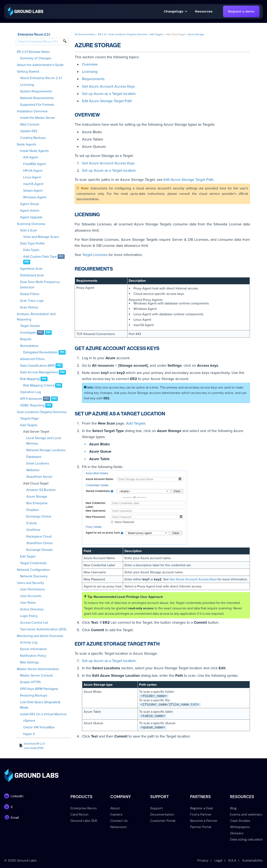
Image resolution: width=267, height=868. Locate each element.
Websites (33, 470)
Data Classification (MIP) (37, 366)
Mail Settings (29, 662)
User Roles (28, 603)
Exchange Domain (40, 550)
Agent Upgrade (31, 217)
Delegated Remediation (40, 352)
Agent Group (29, 204)
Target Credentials (33, 563)
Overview (90, 64)
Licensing (27, 85)
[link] (25, 11)
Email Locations (38, 463)
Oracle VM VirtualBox (39, 727)
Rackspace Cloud (39, 536)
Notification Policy (33, 656)
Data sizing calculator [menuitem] (246, 839)
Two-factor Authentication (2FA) (43, 629)
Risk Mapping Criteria (39, 385)
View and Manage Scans (41, 237)
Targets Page (29, 418)
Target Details (30, 326)
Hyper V (29, 734)
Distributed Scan (32, 275)
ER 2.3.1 (102, 34)
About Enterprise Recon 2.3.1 (41, 78)
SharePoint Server (39, 477)
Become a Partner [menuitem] (204, 821)
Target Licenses (95, 255)
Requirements (93, 79)
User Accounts (31, 596)
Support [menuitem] (156, 808)
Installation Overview (32, 111)
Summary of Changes (36, 58)
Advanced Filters (32, 359)
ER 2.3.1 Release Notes (33, 52)
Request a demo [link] (241, 11)
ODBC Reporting (32, 405)
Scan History (29, 307)
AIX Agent (31, 157)
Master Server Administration (38, 669)
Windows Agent (35, 197)
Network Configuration (33, 570)
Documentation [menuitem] (162, 814)
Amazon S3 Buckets (41, 490)
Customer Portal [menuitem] (163, 821)
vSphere (29, 721)
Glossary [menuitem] (237, 833)
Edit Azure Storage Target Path (107, 101)
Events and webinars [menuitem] (246, 814)
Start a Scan (29, 230)
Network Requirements (37, 98)
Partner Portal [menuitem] (201, 827)
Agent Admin (30, 211)
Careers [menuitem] (116, 814)
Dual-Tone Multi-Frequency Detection (40, 285)
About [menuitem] (115, 808)
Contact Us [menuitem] (119, 821)
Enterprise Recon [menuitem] (84, 808)
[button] (204, 11)
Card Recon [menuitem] (79, 814)
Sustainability (253, 860)
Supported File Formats (37, 105)
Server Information (33, 649)
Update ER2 (29, 131)
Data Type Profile (32, 243)
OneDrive (33, 530)
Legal (218, 860)
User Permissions (32, 589)
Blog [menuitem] (233, 808)
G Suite (32, 523)
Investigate (28, 333)
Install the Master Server (38, 118)
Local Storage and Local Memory (44, 441)
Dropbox (33, 510)
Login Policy (29, 616)
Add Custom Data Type (40, 257)
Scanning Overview (31, 224)
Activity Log (29, 642)
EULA (232, 860)
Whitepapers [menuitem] (240, 827)
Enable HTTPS (30, 682)
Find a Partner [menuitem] (201, 814)
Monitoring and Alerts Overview (40, 636)
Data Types (31, 250)
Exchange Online (39, 517)
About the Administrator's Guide (40, 65)
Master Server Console (37, 676)
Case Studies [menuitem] (240, 821)
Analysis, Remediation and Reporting (36, 317)
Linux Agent (32, 177)
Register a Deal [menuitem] (201, 808)
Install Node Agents (34, 151)
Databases (34, 457)
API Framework (31, 399)
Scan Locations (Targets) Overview (42, 412)
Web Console (30, 124)
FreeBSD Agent (35, 164)
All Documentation (85, 34)
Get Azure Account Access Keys (108, 86)
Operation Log (30, 392)
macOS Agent (33, 184)
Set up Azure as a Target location (109, 94)
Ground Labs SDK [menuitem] (84, 821)
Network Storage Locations (46, 450)
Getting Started (28, 72)
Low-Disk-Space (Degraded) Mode (40, 705)
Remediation (29, 346)
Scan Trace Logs (32, 301)
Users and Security (30, 583)
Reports (26, 339)
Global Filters (30, 294)
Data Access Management (39, 372)
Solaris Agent (33, 191)
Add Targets (29, 425)
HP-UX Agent (33, 171)
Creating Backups (33, 138)
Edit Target (28, 556)
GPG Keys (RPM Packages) (39, 689)
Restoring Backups (34, 695)
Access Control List (34, 623)
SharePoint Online (40, 543)
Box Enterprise (37, 503)
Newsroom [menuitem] (119, 827)
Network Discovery (34, 576)
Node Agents (26, 144)
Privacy (203, 860)
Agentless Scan (31, 269)
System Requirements (36, 91)
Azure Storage (37, 497)
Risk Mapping (30, 379)
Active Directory (32, 609)
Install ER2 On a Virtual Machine (43, 714)
